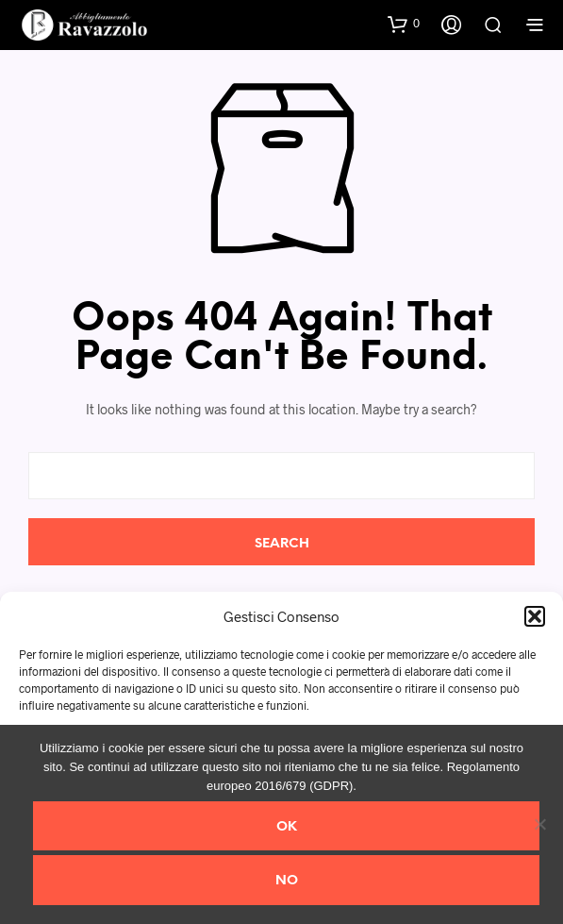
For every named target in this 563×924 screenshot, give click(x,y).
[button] (535, 616)
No (287, 881)
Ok (287, 827)
